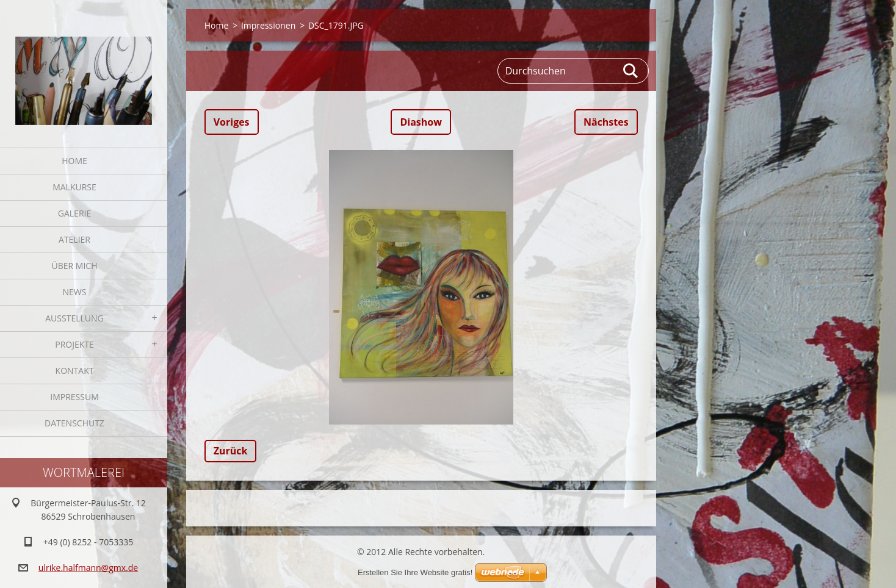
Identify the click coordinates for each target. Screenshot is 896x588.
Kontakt (75, 371)
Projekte (74, 344)
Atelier (74, 239)
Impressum (74, 397)
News (75, 292)
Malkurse (74, 187)
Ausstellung (74, 318)
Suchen (631, 71)
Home (74, 161)
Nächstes (606, 122)
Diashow (421, 122)
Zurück (231, 451)
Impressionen (268, 25)
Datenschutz (74, 423)
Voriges (232, 122)
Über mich (75, 266)
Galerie (74, 213)
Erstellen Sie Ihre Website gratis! (415, 572)
